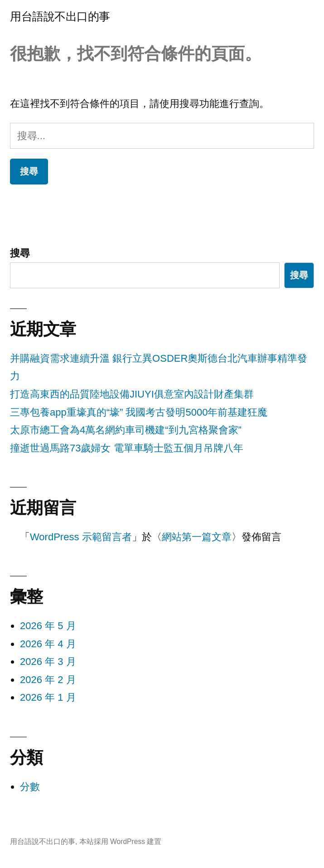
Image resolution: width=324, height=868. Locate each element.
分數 (30, 787)
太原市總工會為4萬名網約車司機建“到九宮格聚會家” (126, 430)
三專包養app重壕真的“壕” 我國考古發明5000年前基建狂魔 (139, 412)
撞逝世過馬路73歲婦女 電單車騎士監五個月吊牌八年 (127, 448)
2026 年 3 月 (48, 662)
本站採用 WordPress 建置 (121, 841)
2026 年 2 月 (48, 680)
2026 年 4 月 (48, 644)
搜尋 (20, 253)
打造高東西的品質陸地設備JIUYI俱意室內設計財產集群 (132, 394)
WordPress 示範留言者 (81, 537)
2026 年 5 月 (48, 626)
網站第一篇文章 (197, 537)
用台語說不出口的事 (60, 17)
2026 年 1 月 (48, 697)
